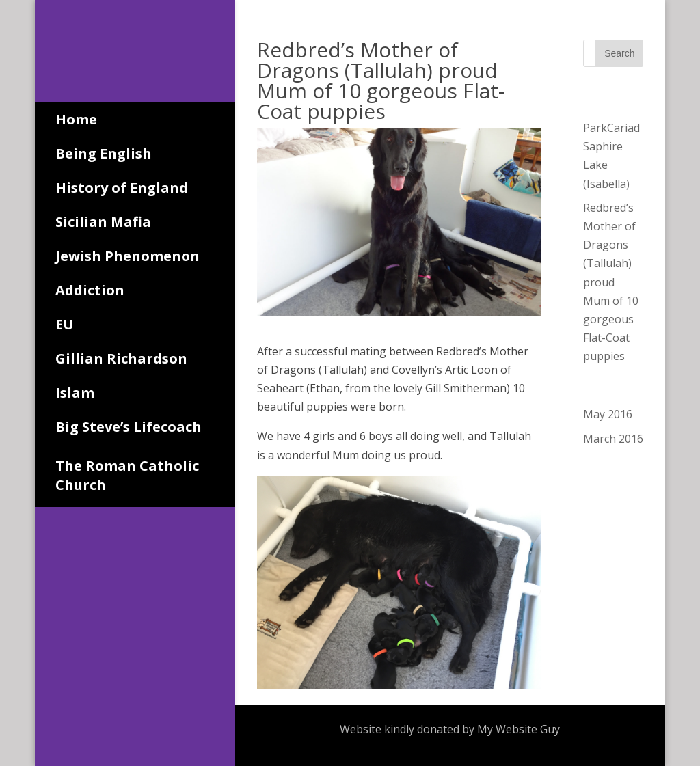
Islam (75, 393)
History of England (122, 188)
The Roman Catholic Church (127, 475)
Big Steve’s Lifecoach (129, 427)
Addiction (90, 290)
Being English (104, 153)
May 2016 (608, 414)
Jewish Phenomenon (127, 256)
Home (76, 119)
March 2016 (613, 439)
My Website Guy (519, 729)
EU (65, 324)
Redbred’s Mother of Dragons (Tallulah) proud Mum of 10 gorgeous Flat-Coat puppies (611, 282)
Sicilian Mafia (103, 222)
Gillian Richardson (121, 358)
